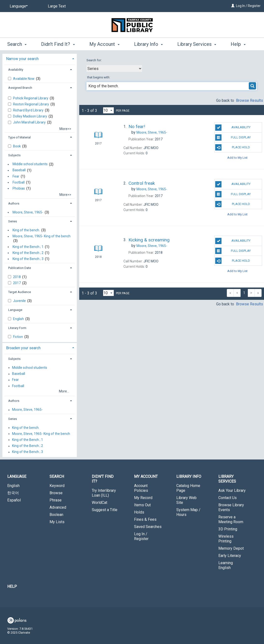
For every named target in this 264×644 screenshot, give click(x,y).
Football (19, 182)
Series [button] (13, 221)
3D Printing (228, 529)
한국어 (13, 493)
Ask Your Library (232, 490)
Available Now (24, 79)
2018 (17, 277)
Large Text (57, 6)
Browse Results (250, 100)
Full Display (233, 137)
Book (17, 146)
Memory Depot (231, 548)
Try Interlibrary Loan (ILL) (104, 493)
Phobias (19, 188)
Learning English (226, 565)
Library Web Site (186, 500)
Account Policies (141, 488)
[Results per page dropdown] (108, 110)
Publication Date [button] (20, 268)
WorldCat (100, 503)
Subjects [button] (14, 155)
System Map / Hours (188, 512)
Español (14, 500)
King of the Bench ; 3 (28, 259)
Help (12, 586)
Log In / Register (248, 6)
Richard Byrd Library (29, 110)
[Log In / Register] (233, 6)
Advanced (58, 507)
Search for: (94, 60)
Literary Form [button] (17, 328)
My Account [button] (104, 43)
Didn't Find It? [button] (58, 43)
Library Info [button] (148, 43)
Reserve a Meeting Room (231, 519)
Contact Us (228, 498)
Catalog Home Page (188, 488)
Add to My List (237, 157)
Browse (56, 493)
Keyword (57, 486)
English (19, 319)
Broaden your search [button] (23, 348)
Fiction (18, 337)
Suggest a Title (105, 510)
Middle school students (30, 164)
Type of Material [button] (19, 137)
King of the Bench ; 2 (28, 253)
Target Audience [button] (20, 292)
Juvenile (20, 301)
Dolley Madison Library (30, 116)
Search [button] (17, 43)
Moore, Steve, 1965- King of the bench (42, 236)
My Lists (57, 522)
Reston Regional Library (31, 104)
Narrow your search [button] (22, 59)
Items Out (142, 505)
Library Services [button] (197, 43)
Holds (139, 512)
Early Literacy (230, 556)
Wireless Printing (226, 539)
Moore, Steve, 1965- (28, 212)
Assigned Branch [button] (20, 88)
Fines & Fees (145, 519)
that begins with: (99, 77)
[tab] (40, 58)
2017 (17, 283)
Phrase (56, 500)
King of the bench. (26, 230)
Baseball (19, 170)
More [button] (240, 44)
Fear (16, 176)
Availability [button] (16, 70)
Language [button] (15, 310)
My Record (143, 498)
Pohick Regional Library (31, 98)
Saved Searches (148, 527)
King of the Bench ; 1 (28, 247)
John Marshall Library (30, 122)
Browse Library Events (231, 507)
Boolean (56, 515)
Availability (233, 128)
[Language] (18, 6)
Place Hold (232, 147)
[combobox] (114, 69)
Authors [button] (14, 203)
